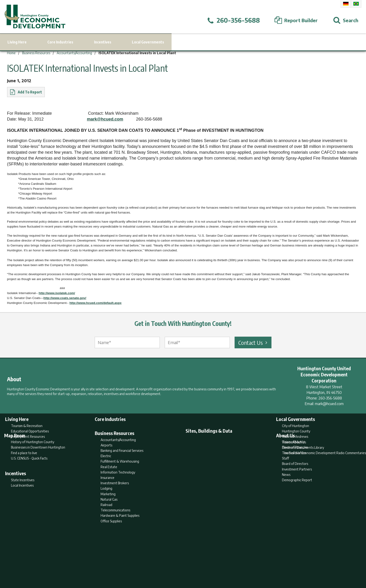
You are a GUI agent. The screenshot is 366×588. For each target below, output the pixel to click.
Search (159, 566)
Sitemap (220, 566)
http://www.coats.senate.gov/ (65, 298)
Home (144, 566)
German (346, 4)
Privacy (203, 566)
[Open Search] (346, 20)
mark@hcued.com (105, 119)
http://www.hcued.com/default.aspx (95, 303)
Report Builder (181, 566)
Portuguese (356, 4)
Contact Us (253, 342)
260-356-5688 (330, 398)
